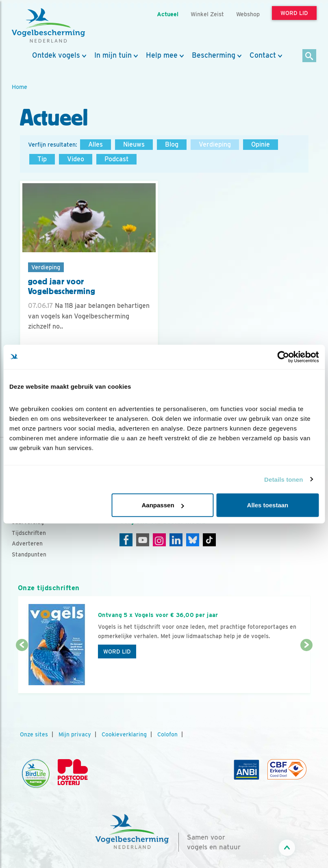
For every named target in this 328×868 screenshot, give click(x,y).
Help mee (162, 55)
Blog (172, 144)
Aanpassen (163, 505)
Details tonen (283, 479)
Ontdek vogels (56, 55)
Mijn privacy (75, 734)
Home (20, 87)
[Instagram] (159, 540)
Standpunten (29, 554)
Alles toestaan (268, 505)
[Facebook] (126, 540)
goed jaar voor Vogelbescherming (62, 287)
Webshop (248, 14)
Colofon (167, 734)
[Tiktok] (209, 540)
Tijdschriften (29, 533)
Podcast (116, 159)
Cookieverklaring (124, 734)
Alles (96, 144)
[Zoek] (310, 56)
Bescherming (214, 55)
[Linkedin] (176, 540)
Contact (263, 55)
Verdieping (215, 144)
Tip (42, 159)
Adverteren (27, 543)
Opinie (261, 144)
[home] (48, 26)
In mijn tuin (113, 55)
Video (76, 159)
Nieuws (134, 144)
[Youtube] (143, 540)
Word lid (117, 652)
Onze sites (34, 734)
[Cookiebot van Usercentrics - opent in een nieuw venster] (283, 357)
